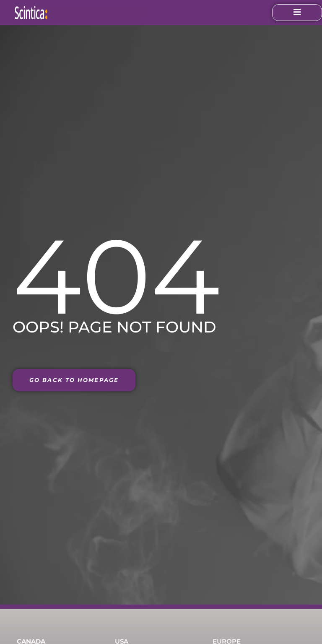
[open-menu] (279, 13)
